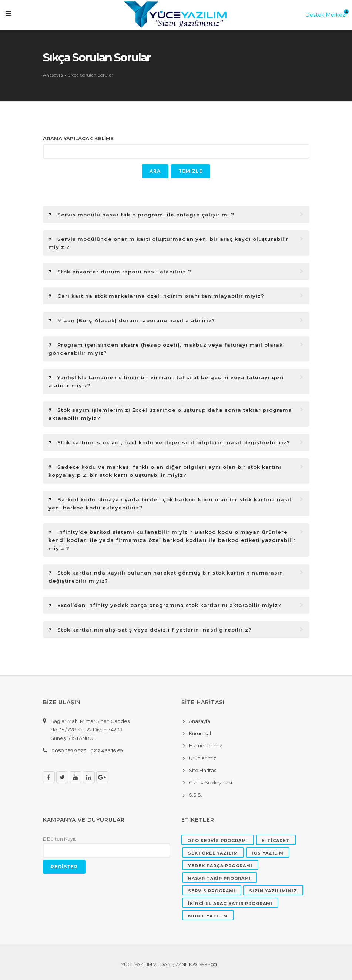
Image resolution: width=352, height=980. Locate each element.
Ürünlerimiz (202, 758)
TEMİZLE (190, 171)
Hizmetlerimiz (205, 745)
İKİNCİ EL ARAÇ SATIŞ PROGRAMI (230, 903)
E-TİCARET (276, 841)
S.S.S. (195, 795)
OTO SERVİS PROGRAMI (218, 841)
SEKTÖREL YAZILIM (213, 853)
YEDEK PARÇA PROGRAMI (220, 866)
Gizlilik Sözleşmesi (210, 782)
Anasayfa (53, 75)
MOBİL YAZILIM (208, 916)
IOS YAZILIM (268, 853)
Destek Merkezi (326, 15)
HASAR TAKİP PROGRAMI (219, 878)
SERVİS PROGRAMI (212, 891)
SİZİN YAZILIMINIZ (273, 891)
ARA (155, 171)
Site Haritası (203, 770)
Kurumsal (200, 733)
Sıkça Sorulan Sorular (90, 75)
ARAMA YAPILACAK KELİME (78, 138)
